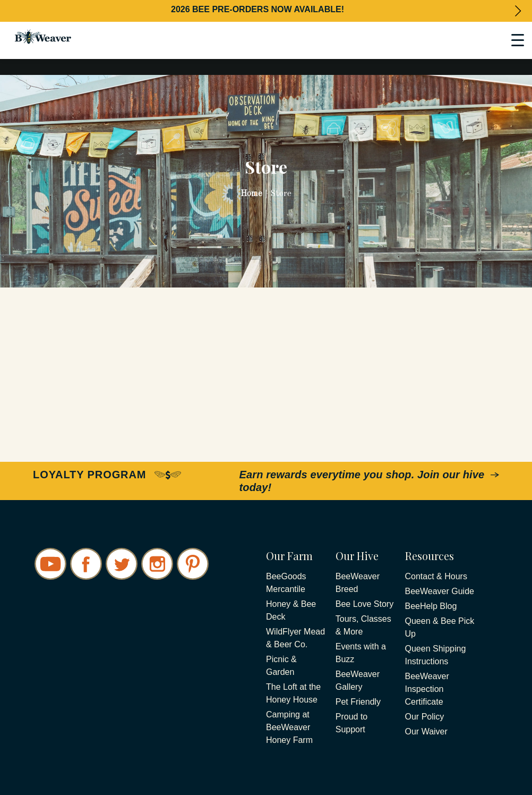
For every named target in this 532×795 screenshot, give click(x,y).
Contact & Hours (436, 576)
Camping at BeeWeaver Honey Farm (289, 727)
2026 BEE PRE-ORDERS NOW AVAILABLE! (258, 9)
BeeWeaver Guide (440, 591)
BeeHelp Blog (431, 606)
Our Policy (425, 717)
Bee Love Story (364, 604)
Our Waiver (426, 731)
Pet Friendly (358, 702)
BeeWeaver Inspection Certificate (427, 689)
